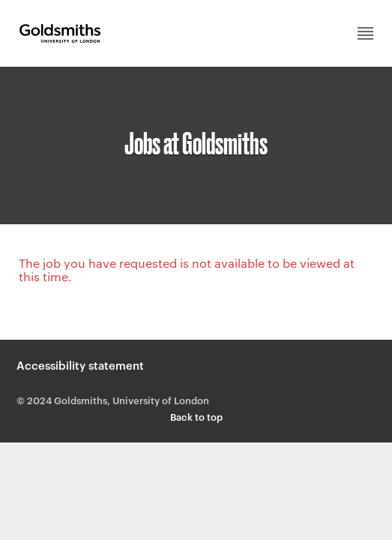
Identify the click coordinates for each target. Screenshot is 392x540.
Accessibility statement (80, 365)
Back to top (196, 416)
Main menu (365, 33)
